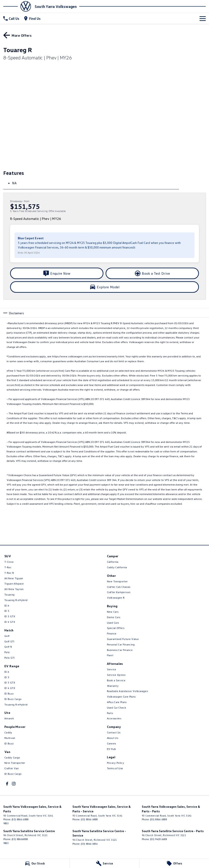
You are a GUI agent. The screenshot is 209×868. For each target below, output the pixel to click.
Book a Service (116, 680)
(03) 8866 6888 (20, 819)
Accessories (114, 718)
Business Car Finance (120, 650)
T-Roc (8, 567)
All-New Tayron (14, 589)
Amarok (9, 718)
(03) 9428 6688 (159, 839)
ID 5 (7, 611)
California (113, 562)
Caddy (8, 732)
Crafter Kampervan (119, 592)
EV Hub (112, 749)
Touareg (9, 595)
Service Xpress (116, 675)
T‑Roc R (9, 573)
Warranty (113, 686)
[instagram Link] (14, 784)
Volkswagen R (116, 598)
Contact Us (114, 732)
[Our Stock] (35, 863)
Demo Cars (114, 617)
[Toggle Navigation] (203, 18)
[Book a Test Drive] (152, 273)
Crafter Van (12, 768)
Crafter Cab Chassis (119, 587)
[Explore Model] (104, 287)
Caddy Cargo (12, 757)
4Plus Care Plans (117, 702)
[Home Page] (18, 6)
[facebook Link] (7, 784)
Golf (7, 636)
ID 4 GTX (10, 622)
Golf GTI (9, 641)
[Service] (105, 863)
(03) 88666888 (20, 839)
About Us (113, 738)
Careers (112, 743)
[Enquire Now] (57, 273)
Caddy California (117, 567)
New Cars (113, 612)
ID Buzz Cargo (13, 699)
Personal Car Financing (121, 644)
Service (112, 669)
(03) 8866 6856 (89, 844)
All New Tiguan (14, 578)
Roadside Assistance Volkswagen (128, 691)
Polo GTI (10, 658)
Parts (110, 713)
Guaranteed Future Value (123, 639)
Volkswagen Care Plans (121, 697)
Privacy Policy (115, 763)
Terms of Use (115, 768)
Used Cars (113, 623)
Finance (112, 633)
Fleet (110, 655)
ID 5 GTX (10, 616)
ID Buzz (9, 693)
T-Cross (9, 562)
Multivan (10, 738)
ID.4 (7, 606)
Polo (7, 652)
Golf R (8, 647)
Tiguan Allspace (14, 584)
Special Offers (116, 628)
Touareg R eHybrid (16, 600)
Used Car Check (116, 708)
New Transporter (15, 763)
